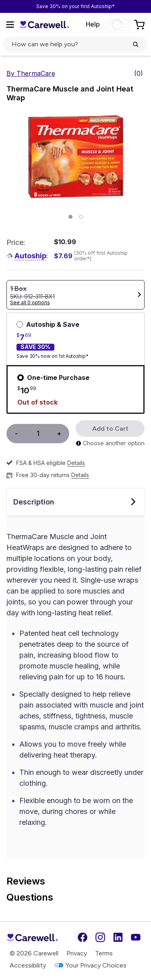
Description (75, 502)
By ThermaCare (31, 73)
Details (76, 463)
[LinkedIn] (118, 937)
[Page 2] (81, 217)
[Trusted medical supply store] (44, 24)
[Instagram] (100, 937)
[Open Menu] (10, 25)
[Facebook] (83, 937)
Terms (104, 953)
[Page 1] (70, 217)
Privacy (77, 953)
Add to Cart (110, 429)
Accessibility (28, 965)
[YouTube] (136, 937)
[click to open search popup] (75, 44)
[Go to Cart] (140, 25)
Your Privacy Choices (90, 965)
